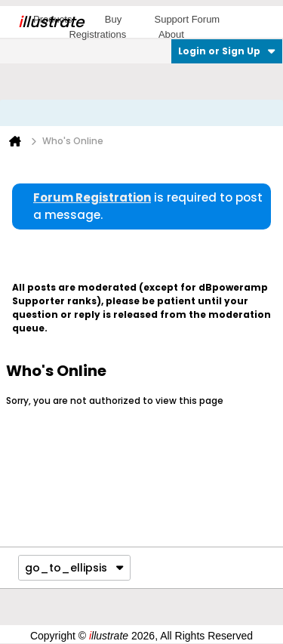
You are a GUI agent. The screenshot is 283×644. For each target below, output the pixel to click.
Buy (113, 19)
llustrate (51, 22)
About (171, 34)
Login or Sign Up (227, 51)
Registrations (97, 34)
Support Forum (187, 19)
